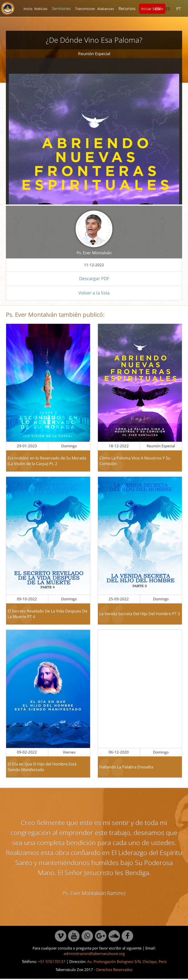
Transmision (85, 9)
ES (168, 9)
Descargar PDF (94, 278)
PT (179, 9)
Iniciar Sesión (152, 9)
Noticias (41, 9)
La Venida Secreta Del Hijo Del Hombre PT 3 (140, 614)
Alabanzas (106, 9)
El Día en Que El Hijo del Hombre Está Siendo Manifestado (42, 767)
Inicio (28, 9)
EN (158, 9)
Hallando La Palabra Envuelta (126, 767)
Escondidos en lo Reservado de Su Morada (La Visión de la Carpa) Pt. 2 (47, 461)
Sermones (61, 9)
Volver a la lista (94, 293)
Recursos (127, 9)
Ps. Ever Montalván (94, 253)
